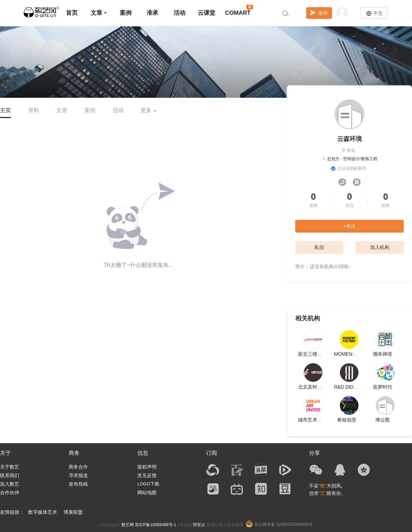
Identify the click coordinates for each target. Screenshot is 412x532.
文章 (99, 13)
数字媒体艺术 (43, 512)
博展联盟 (73, 512)
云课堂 (207, 13)
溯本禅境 (382, 354)
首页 (72, 13)
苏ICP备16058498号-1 (156, 525)
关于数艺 (10, 467)
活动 (180, 13)
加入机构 (380, 247)
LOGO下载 (148, 484)
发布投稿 (78, 484)
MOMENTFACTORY (356, 354)
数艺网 (128, 525)
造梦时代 (382, 387)
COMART (238, 10)
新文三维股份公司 (317, 354)
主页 (5, 110)
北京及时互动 (312, 387)
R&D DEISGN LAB (354, 387)
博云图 (382, 420)
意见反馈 (147, 475)
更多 (148, 110)
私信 (319, 247)
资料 (34, 110)
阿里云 (199, 525)
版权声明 (147, 467)
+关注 (350, 226)
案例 (126, 13)
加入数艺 (10, 484)
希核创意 (347, 420)
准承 (152, 13)
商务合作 (78, 467)
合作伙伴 (10, 493)
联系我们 (10, 475)
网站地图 (147, 493)
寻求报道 (78, 475)
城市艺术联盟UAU (318, 420)
